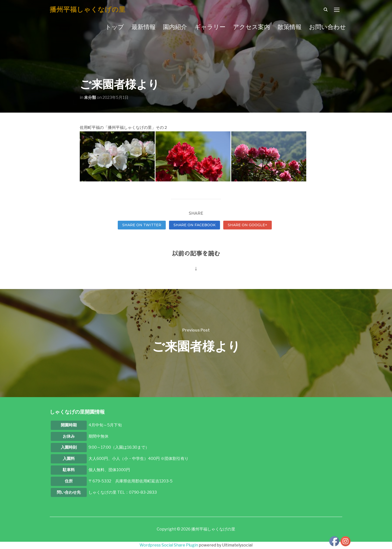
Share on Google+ (247, 225)
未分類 (90, 97)
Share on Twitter (142, 225)
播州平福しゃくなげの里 (88, 10)
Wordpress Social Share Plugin (169, 545)
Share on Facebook (194, 225)
